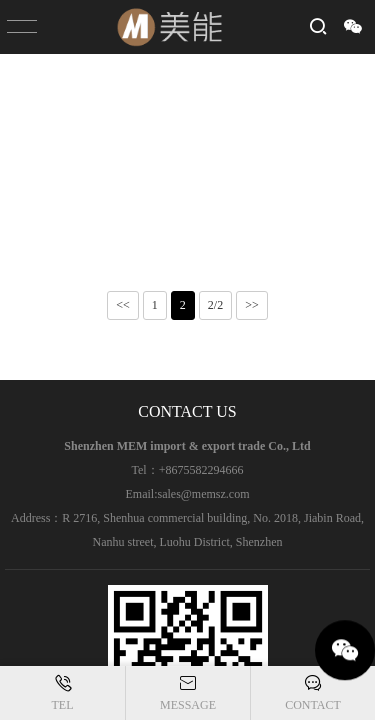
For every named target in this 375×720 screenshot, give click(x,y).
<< (123, 305)
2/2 (215, 305)
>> (252, 305)
